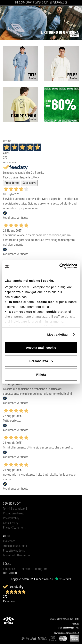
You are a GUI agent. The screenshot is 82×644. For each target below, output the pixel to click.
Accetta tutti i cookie (41, 347)
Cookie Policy (11, 523)
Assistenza (9, 541)
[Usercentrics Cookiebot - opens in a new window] (59, 266)
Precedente (12, 183)
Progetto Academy (14, 551)
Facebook (9, 569)
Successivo (29, 183)
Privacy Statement (14, 528)
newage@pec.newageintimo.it (67, 633)
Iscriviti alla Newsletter (17, 555)
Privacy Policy (11, 518)
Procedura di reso (14, 514)
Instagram (41, 569)
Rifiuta (41, 374)
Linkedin (25, 569)
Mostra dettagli (58, 334)
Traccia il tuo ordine (15, 546)
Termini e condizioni (15, 509)
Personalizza (41, 361)
